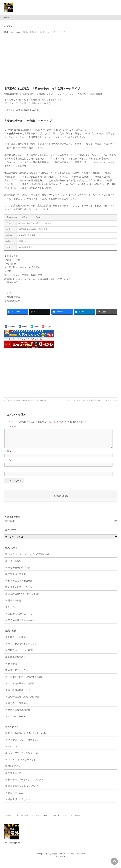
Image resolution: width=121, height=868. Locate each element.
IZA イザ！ (14, 750)
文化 (84, 94)
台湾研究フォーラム (18, 674)
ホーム (9, 819)
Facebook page (61, 500)
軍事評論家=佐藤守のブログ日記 (24, 598)
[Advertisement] (60, 58)
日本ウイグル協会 (17, 641)
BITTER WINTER (17, 720)
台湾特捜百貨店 (24, 110)
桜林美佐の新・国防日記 (20, 584)
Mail (54, 819)
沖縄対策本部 (15, 604)
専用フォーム (25, 241)
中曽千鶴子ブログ (17, 578)
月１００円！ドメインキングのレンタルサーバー (28, 339)
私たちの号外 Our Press (57, 857)
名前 (8, 455)
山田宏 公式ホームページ (20, 618)
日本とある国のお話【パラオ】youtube (27, 737)
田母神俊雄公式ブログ (19, 571)
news (59, 94)
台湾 (80, 94)
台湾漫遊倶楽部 (21, 130)
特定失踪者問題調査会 (19, 714)
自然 (93, 94)
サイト (8, 473)
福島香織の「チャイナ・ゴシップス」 (27, 783)
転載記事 (99, 94)
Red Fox (12, 611)
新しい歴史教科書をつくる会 (22, 647)
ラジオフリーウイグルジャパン (23, 757)
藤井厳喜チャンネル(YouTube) (23, 790)
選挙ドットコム (16, 797)
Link (46, 819)
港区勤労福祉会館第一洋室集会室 (33, 229)
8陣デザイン (14, 770)
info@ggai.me (14, 847)
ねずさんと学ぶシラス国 (20, 591)
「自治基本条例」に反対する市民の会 (27, 681)
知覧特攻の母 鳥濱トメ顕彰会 (23, 700)
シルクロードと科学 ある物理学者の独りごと (31, 558)
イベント (66, 94)
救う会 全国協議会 (18, 707)
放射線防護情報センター (20, 694)
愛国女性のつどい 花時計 (21, 654)
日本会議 (12, 667)
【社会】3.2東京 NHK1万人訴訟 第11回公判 (25, 400)
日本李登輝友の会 (17, 661)
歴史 (88, 94)
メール (9, 464)
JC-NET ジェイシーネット (22, 763)
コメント (10, 426)
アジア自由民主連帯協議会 (21, 687)
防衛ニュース (15, 777)
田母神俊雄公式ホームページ (22, 624)
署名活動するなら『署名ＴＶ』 (23, 744)
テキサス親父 (15, 565)
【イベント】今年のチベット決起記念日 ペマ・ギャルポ (92, 400)
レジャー (73, 94)
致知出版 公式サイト (19, 803)
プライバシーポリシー (70, 819)
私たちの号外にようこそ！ (28, 819)
